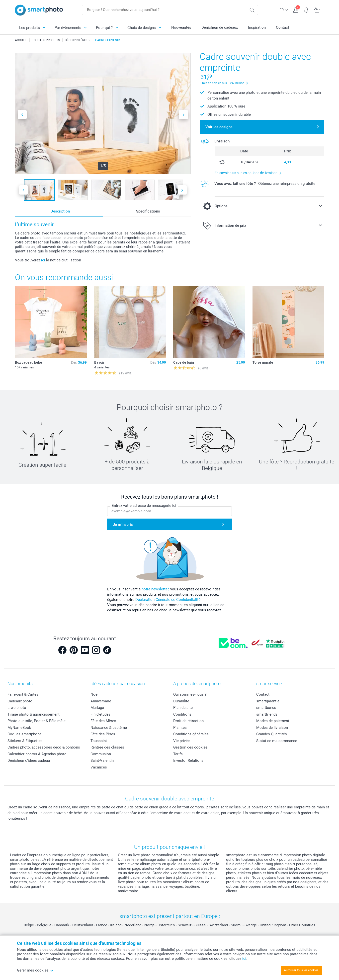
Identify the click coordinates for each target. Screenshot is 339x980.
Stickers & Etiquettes (25, 741)
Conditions (182, 714)
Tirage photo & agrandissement (34, 714)
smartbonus (266, 708)
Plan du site (183, 708)
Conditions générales (191, 734)
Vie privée (181, 741)
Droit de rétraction (188, 721)
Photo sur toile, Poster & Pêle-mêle (37, 721)
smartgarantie (268, 701)
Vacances (99, 767)
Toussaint (99, 741)
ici (43, 260)
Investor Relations (188, 761)
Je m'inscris (123, 525)
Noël (94, 694)
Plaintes (180, 728)
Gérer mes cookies (35, 970)
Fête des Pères (103, 734)
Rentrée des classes (107, 747)
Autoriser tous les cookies (301, 970)
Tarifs (178, 754)
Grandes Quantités (272, 734)
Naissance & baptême (109, 728)
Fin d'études (100, 714)
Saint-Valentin (102, 761)
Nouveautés (181, 27)
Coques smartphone (24, 734)
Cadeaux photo (20, 701)
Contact (283, 27)
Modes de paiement (273, 721)
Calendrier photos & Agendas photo (37, 754)
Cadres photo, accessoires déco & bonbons (44, 747)
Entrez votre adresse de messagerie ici (144, 506)
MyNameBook (19, 728)
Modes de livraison (272, 728)
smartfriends (267, 714)
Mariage (97, 708)
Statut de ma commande (277, 741)
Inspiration (257, 27)
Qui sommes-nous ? (190, 694)
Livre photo (17, 708)
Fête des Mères (103, 721)
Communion (101, 754)
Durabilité (181, 701)
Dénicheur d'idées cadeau (29, 761)
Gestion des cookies (190, 747)
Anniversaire (101, 701)
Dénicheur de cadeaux (220, 27)
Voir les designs (219, 127)
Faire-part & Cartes (23, 694)
